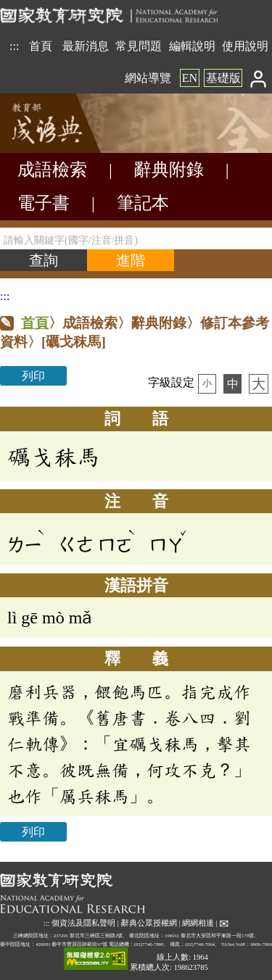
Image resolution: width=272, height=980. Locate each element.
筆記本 (143, 203)
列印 (33, 376)
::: (14, 46)
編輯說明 (192, 46)
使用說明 (245, 46)
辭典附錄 (169, 170)
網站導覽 (148, 78)
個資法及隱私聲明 (83, 923)
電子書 (44, 203)
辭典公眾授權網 (149, 923)
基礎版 (223, 78)
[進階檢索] (131, 260)
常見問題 (139, 46)
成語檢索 (52, 170)
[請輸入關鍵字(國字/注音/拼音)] (136, 238)
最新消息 (86, 46)
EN (190, 78)
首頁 (41, 46)
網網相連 (198, 923)
